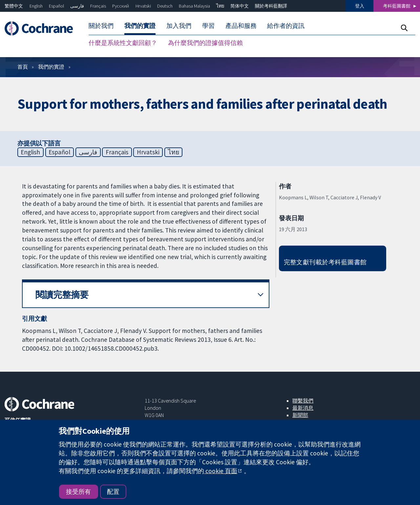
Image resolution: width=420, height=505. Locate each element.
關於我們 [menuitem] (101, 26)
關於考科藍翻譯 (271, 6)
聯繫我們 (303, 401)
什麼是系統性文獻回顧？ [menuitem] (123, 43)
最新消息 (303, 408)
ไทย (220, 6)
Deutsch (165, 6)
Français (98, 6)
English (36, 6)
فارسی (77, 6)
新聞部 (300, 415)
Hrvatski (143, 6)
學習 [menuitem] (208, 26)
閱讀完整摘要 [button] (62, 295)
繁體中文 (14, 6)
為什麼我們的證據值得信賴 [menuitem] (205, 43)
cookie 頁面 (221, 471)
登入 (360, 6)
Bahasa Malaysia (194, 6)
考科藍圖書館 (397, 6)
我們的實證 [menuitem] (140, 26)
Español (56, 6)
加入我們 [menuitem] (179, 26)
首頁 (23, 67)
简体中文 (240, 6)
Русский (121, 6)
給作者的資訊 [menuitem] (286, 26)
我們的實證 (51, 67)
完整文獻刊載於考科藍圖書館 (325, 262)
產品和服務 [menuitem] (241, 26)
